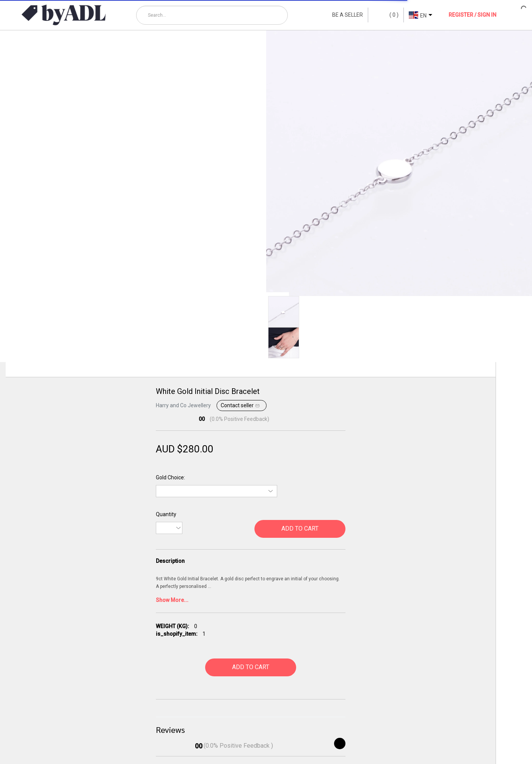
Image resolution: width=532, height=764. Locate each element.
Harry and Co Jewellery (183, 405)
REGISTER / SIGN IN (472, 15)
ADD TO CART (300, 528)
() (386, 15)
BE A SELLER (348, 15)
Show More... (172, 600)
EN (423, 16)
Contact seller (241, 406)
